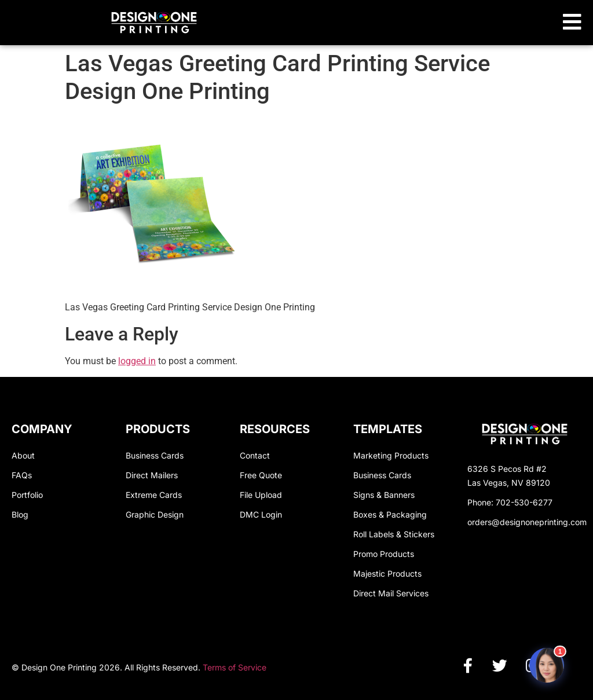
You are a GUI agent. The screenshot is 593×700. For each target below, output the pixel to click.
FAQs (22, 475)
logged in (137, 361)
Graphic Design (155, 514)
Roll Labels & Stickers (394, 534)
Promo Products (384, 554)
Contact (255, 455)
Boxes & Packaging (390, 514)
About (23, 455)
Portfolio (27, 495)
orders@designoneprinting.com (527, 522)
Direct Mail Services (391, 593)
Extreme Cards (154, 495)
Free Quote (261, 475)
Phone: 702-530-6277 (510, 502)
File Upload (261, 495)
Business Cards (155, 455)
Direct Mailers (152, 475)
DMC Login (261, 514)
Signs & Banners (384, 495)
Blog (20, 514)
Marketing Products (391, 455)
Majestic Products (387, 573)
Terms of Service (235, 667)
